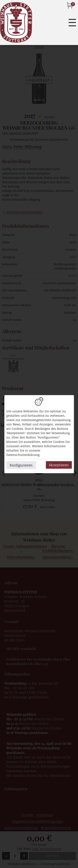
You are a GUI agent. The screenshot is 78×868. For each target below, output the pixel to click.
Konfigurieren (21, 465)
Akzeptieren (59, 465)
